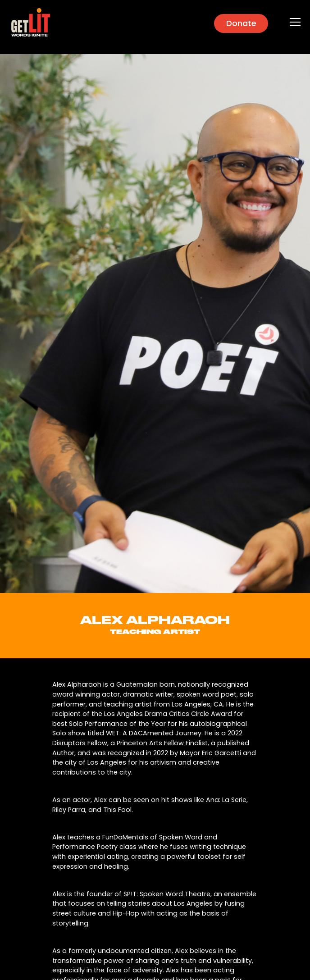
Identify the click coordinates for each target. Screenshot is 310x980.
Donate (241, 23)
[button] (294, 22)
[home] (28, 22)
